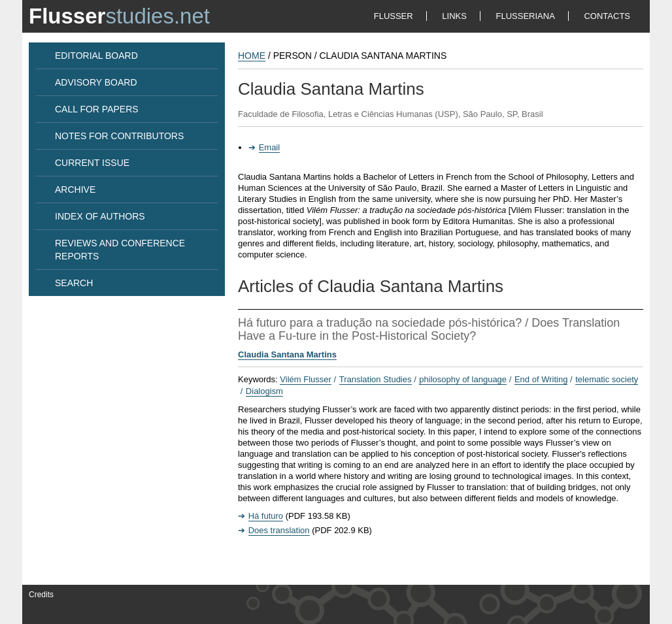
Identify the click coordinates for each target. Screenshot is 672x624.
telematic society (607, 379)
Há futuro (266, 516)
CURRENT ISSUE (92, 163)
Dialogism (264, 391)
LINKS (454, 16)
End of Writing (541, 379)
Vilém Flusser (306, 379)
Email (270, 147)
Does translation (279, 530)
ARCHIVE (75, 189)
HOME (252, 56)
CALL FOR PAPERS (97, 109)
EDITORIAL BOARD (96, 56)
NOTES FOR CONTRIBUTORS (119, 136)
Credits (41, 595)
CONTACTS (607, 16)
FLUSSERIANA (526, 16)
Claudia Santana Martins (287, 354)
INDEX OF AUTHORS (100, 216)
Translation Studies (376, 379)
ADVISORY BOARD (96, 82)
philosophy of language (463, 379)
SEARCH (74, 283)
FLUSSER (394, 16)
